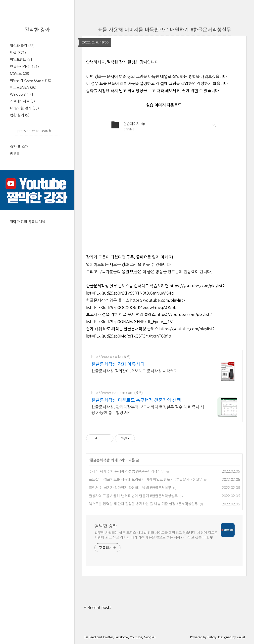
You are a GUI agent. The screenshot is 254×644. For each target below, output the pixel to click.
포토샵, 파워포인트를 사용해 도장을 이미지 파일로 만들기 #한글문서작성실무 (146, 480)
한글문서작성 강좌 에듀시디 (118, 364)
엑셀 (18, 53)
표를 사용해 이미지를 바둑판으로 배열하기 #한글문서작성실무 (164, 30)
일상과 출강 (22, 46)
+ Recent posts (98, 607)
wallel (241, 637)
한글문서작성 (24, 67)
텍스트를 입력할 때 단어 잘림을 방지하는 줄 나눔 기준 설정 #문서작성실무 (143, 504)
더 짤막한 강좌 (24, 108)
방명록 (15, 154)
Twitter (108, 637)
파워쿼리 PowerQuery (31, 80)
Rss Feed (90, 637)
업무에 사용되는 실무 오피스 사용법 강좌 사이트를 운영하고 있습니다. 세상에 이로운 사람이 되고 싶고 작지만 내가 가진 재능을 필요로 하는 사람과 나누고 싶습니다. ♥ (156, 535)
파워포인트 (22, 60)
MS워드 (20, 74)
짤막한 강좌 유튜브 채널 (28, 222)
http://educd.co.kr (106, 357)
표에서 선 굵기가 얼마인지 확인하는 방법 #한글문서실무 (130, 488)
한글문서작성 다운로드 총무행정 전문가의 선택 (136, 400)
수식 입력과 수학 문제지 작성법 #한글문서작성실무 (126, 471)
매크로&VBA (23, 87)
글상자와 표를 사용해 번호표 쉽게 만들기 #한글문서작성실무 (133, 496)
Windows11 (22, 94)
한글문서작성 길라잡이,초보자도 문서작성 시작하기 (134, 371)
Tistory (212, 637)
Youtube (136, 637)
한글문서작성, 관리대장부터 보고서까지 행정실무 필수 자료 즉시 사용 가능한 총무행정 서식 (148, 410)
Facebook (121, 637)
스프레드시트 (22, 101)
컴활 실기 (20, 115)
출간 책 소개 (19, 147)
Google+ (150, 637)
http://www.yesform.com (112, 393)
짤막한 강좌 (37, 30)
